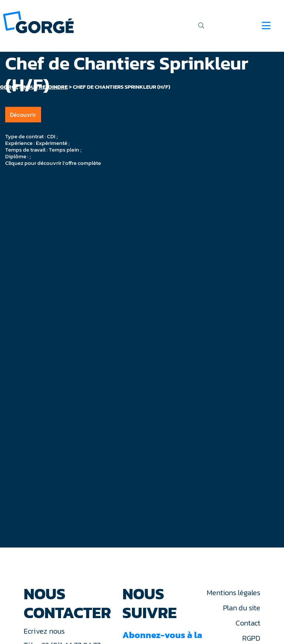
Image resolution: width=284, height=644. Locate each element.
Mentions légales (233, 593)
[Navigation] (266, 26)
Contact (248, 623)
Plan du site (242, 608)
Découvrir (23, 115)
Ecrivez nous (45, 631)
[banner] (38, 22)
